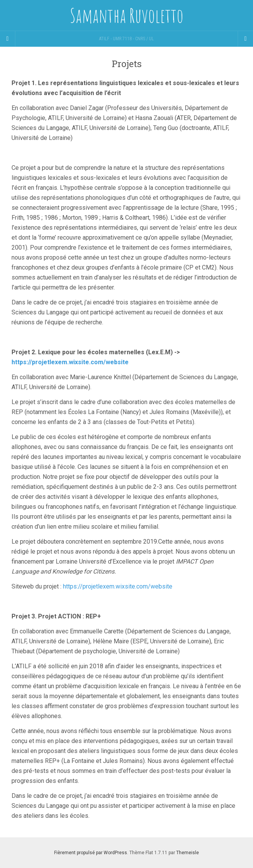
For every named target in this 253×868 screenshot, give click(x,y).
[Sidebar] (8, 39)
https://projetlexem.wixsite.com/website (70, 362)
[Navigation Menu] (245, 39)
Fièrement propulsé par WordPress (91, 853)
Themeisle (188, 853)
